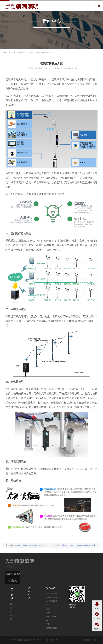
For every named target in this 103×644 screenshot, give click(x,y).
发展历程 (12, 608)
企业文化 (12, 612)
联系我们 (12, 619)
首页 (14, 53)
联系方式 (51, 588)
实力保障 (72, 16)
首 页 (25, 16)
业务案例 (60, 16)
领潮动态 (12, 604)
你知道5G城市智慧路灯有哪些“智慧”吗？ (31, 545)
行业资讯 (30, 53)
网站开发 (95, 640)
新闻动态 (35, 16)
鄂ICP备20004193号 (54, 640)
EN (99, 6)
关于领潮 (84, 16)
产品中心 (48, 16)
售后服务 (12, 615)
